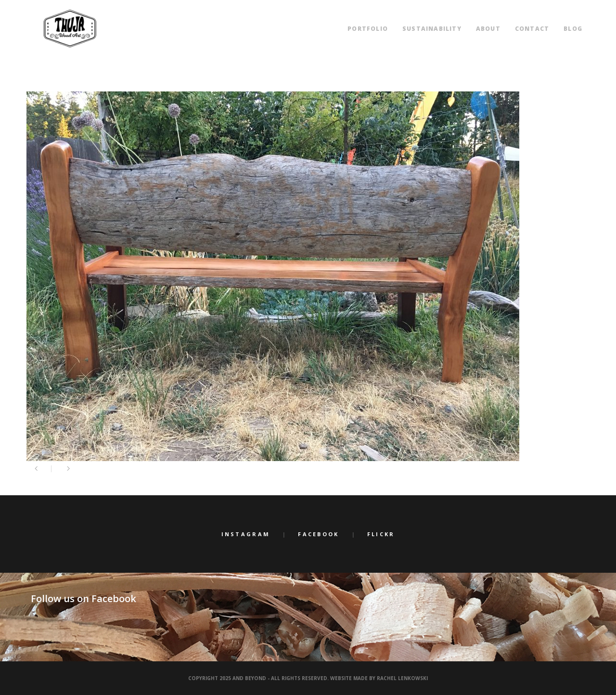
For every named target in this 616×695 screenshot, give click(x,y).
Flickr (381, 534)
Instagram (246, 534)
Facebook (318, 534)
